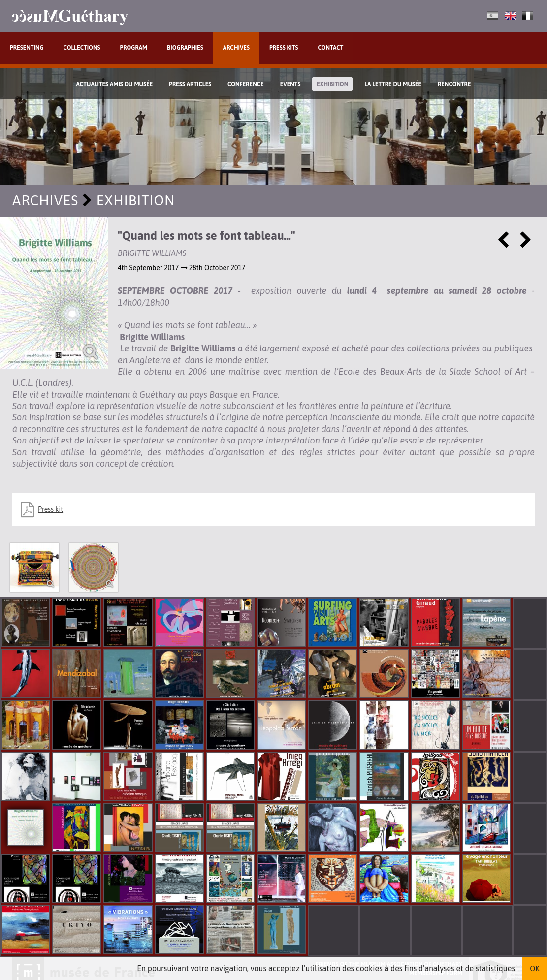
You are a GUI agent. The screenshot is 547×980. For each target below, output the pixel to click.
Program (134, 48)
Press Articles (190, 84)
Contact (330, 48)
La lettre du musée (393, 84)
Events (290, 84)
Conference (246, 84)
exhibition (332, 84)
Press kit (50, 509)
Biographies (185, 48)
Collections (82, 48)
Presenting (27, 48)
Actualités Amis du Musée (115, 84)
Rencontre (454, 84)
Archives (236, 48)
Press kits (284, 48)
